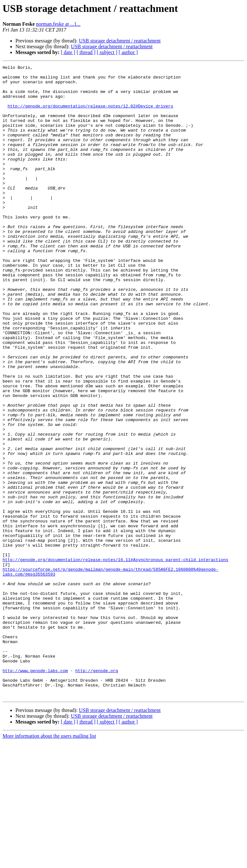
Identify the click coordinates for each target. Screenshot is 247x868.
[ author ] (128, 52)
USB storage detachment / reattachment (120, 41)
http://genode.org (97, 792)
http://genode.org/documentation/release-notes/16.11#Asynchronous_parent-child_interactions (115, 659)
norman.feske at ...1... (58, 24)
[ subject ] (107, 52)
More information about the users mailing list (49, 862)
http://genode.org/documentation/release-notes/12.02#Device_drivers (91, 115)
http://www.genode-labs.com (35, 792)
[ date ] (68, 52)
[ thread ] (86, 52)
